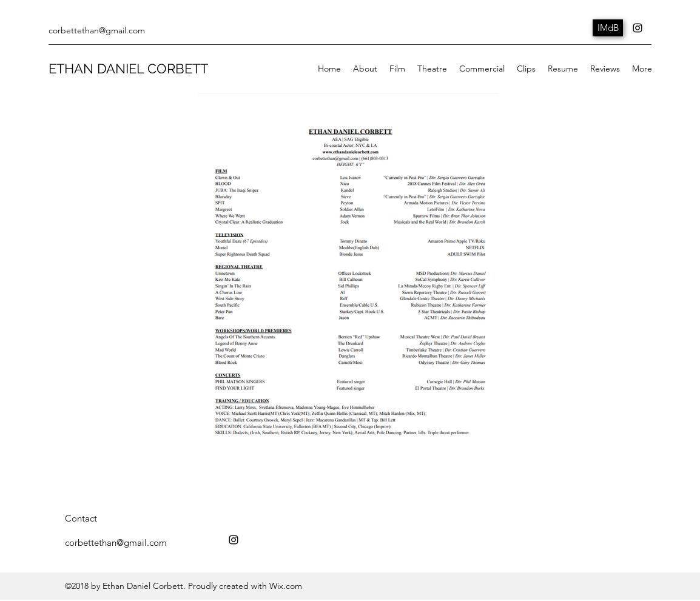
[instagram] (638, 28)
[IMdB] (608, 28)
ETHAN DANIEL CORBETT (128, 69)
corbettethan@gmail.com (97, 30)
